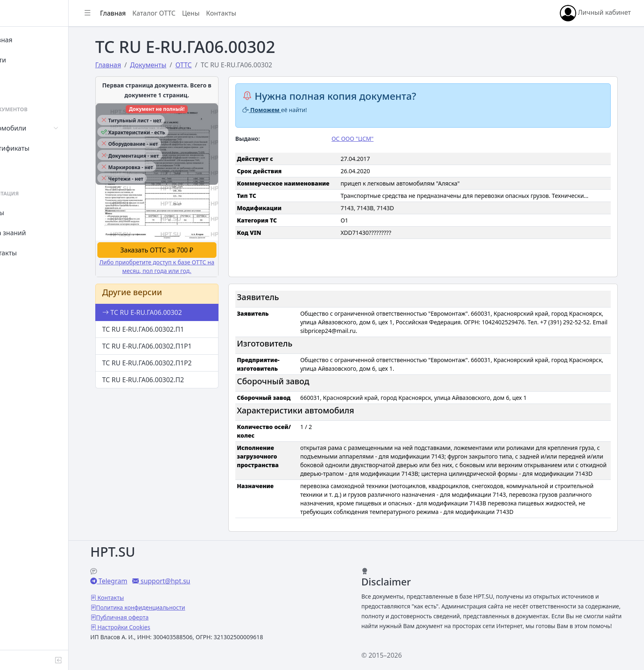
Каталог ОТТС (190, 13)
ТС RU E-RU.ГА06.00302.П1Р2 (167, 362)
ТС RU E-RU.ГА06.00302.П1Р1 (167, 345)
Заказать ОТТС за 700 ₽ (176, 249)
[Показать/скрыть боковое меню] (124, 13)
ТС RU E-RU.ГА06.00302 (162, 311)
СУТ (22, 168)
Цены (25, 213)
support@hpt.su (194, 571)
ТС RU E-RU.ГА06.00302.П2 (163, 379)
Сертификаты (38, 148)
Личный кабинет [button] (595, 13)
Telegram (142, 571)
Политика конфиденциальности (170, 598)
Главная (29, 40)
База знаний (36, 233)
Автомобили (36, 128)
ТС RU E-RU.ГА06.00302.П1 (163, 328)
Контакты (31, 253)
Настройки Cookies (153, 617)
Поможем (281, 110)
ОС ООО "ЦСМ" (371, 139)
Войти (26, 60)
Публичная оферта (152, 607)
